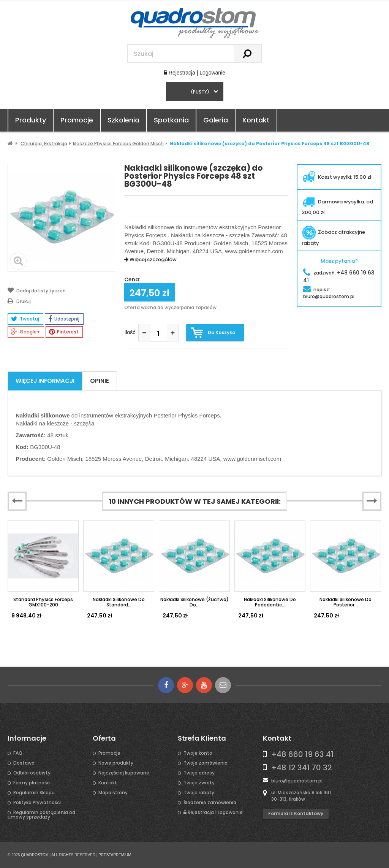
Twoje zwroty (199, 783)
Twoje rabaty (199, 793)
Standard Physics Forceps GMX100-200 (43, 602)
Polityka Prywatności (37, 803)
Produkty (31, 120)
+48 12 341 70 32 (302, 768)
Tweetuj (25, 319)
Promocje (77, 120)
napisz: (329, 293)
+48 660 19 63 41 (302, 754)
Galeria (216, 120)
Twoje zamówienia (206, 763)
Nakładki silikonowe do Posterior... (346, 602)
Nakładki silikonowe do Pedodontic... (270, 602)
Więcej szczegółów (150, 259)
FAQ (18, 753)
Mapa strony (113, 793)
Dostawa (24, 763)
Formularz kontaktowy (296, 813)
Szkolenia (123, 120)
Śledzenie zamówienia (210, 803)
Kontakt (256, 120)
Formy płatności (32, 783)
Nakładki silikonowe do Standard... (119, 602)
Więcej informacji (45, 381)
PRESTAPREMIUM (115, 855)
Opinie (100, 381)
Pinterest (64, 332)
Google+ (25, 332)
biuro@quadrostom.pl (297, 781)
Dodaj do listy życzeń (37, 290)
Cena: (132, 280)
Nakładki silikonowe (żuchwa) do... (194, 602)
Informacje (27, 738)
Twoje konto (198, 753)
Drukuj (19, 301)
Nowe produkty (116, 763)
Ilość (130, 332)
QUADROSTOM (35, 855)
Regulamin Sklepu (34, 793)
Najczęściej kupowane (124, 773)
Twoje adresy (199, 773)
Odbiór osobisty (32, 773)
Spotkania (171, 120)
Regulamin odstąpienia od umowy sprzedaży (41, 815)
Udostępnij (64, 319)
